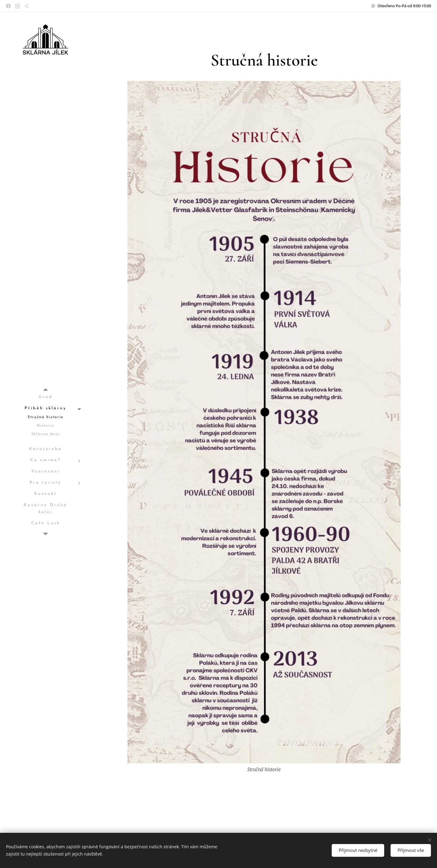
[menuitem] (46, 397)
